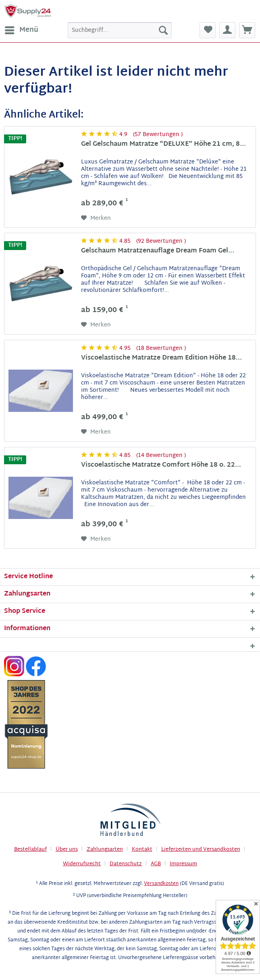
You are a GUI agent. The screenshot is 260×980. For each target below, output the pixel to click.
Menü (22, 30)
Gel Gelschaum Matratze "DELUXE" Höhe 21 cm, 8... (163, 145)
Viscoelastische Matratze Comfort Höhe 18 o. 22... (161, 466)
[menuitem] (21, 30)
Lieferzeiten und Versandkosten (201, 850)
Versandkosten (161, 884)
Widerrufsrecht (82, 864)
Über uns (67, 850)
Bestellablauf (30, 850)
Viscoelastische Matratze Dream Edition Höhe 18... (161, 359)
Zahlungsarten (105, 850)
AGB (156, 864)
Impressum (183, 864)
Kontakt (142, 850)
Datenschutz (126, 864)
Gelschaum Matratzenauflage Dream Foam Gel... (158, 252)
